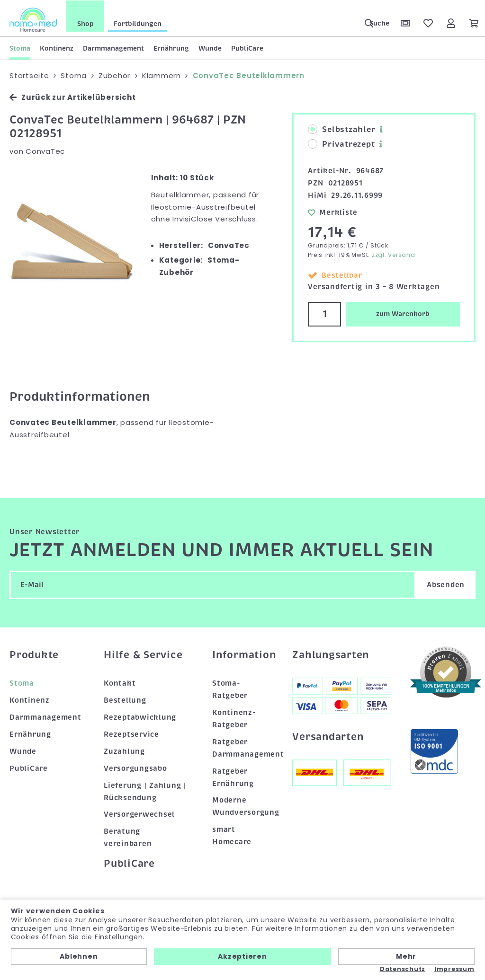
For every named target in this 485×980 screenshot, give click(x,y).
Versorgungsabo (135, 768)
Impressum (454, 969)
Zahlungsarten (331, 654)
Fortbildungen (138, 23)
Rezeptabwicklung (140, 717)
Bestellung (125, 700)
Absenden (446, 584)
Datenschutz (403, 969)
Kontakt (120, 683)
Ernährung (171, 48)
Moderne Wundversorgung (243, 806)
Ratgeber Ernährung (233, 777)
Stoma (20, 48)
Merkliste (333, 212)
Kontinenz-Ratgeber (234, 718)
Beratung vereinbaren (128, 837)
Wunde (210, 48)
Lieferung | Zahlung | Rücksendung (145, 791)
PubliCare (247, 48)
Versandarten (328, 736)
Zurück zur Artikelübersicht (72, 97)
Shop (85, 23)
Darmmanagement (113, 48)
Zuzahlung (124, 750)
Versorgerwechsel (139, 814)
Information (243, 654)
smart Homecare (232, 835)
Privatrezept (341, 144)
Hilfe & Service (143, 654)
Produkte (34, 654)
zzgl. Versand (394, 254)
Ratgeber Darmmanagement (243, 747)
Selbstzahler (341, 129)
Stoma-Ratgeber (230, 689)
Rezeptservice (131, 734)
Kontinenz (57, 48)
